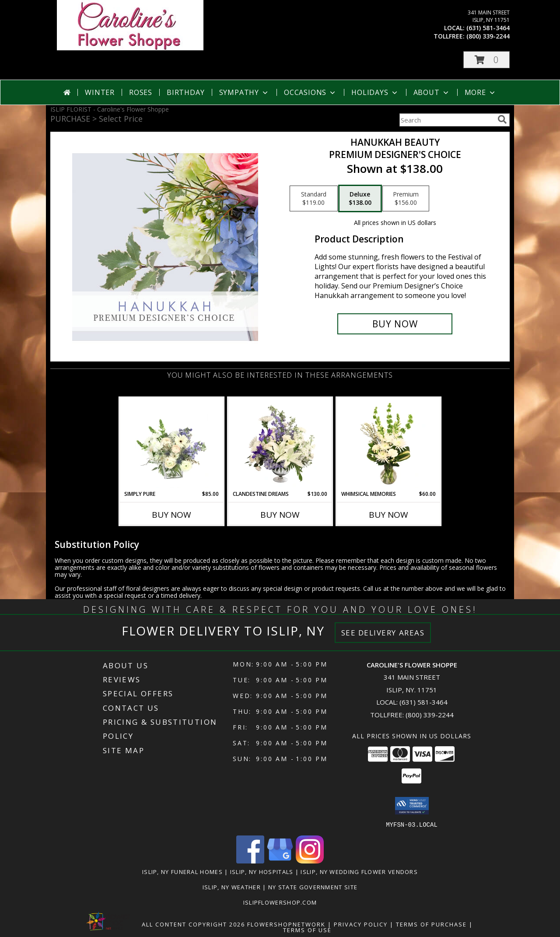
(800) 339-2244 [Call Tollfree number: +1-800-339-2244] (430, 715)
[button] (486, 60)
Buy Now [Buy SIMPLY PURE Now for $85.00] (171, 515)
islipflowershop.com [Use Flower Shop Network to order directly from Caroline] (280, 902)
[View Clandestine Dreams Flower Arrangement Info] (280, 444)
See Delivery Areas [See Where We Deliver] (383, 633)
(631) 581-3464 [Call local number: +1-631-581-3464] (488, 28)
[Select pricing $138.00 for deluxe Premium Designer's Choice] (360, 199)
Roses (141, 92)
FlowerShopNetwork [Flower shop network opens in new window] (286, 924)
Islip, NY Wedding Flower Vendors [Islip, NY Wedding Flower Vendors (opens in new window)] (359, 871)
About (432, 92)
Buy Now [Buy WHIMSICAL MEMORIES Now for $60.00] (388, 515)
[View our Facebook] (250, 861)
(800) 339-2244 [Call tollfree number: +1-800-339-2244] (488, 36)
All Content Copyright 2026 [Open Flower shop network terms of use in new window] (193, 924)
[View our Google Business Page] (280, 861)
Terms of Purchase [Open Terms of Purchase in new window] (431, 924)
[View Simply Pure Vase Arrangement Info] (172, 444)
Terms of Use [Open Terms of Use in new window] (307, 930)
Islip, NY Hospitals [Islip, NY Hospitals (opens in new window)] (262, 871)
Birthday (185, 92)
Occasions (310, 92)
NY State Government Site (313, 887)
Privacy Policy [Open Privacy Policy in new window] (361, 924)
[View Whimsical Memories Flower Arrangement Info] (389, 444)
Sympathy (244, 92)
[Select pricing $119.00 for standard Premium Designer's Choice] (314, 199)
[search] (502, 119)
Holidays (375, 92)
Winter (100, 92)
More (481, 92)
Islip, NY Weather (232, 887)
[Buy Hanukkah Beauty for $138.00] (395, 324)
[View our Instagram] (310, 861)
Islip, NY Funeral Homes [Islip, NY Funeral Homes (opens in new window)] (182, 871)
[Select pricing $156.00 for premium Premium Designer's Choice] (406, 199)
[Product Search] (447, 120)
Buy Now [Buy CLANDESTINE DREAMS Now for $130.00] (280, 515)
